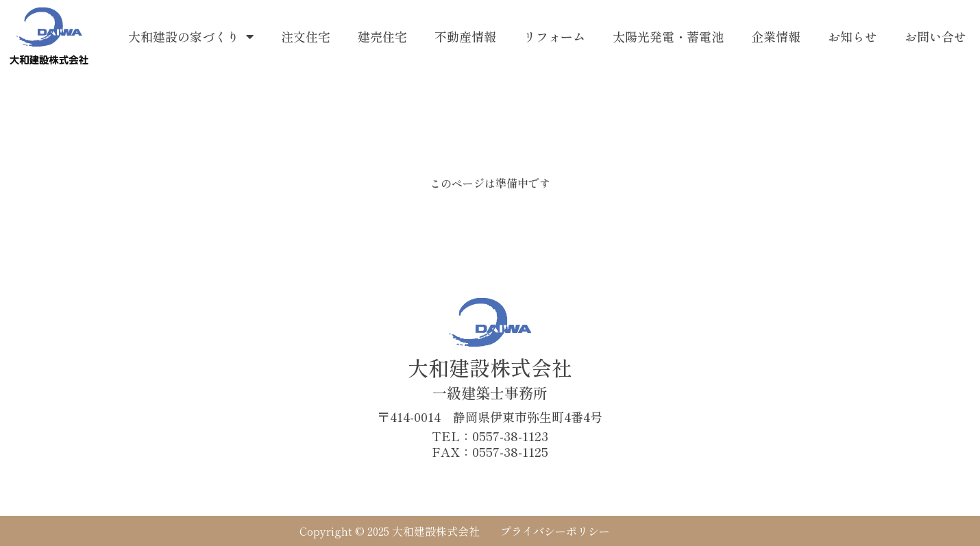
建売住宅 (382, 36)
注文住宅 (306, 36)
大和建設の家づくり (191, 36)
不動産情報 (465, 36)
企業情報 (776, 36)
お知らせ (853, 36)
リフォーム (554, 36)
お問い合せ (935, 36)
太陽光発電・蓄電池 (668, 36)
